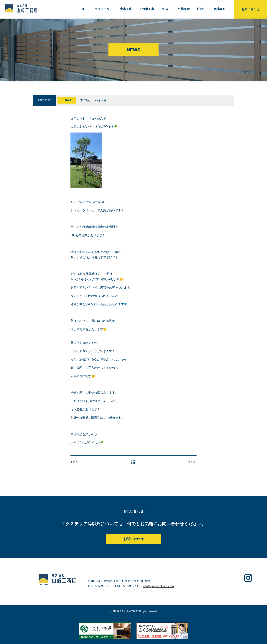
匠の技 (202, 9)
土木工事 (126, 9)
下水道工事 (147, 9)
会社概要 (219, 9)
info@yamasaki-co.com (158, 586)
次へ (192, 462)
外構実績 (184, 9)
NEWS (166, 9)
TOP (84, 9)
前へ (74, 462)
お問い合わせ (250, 9)
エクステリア (104, 9)
